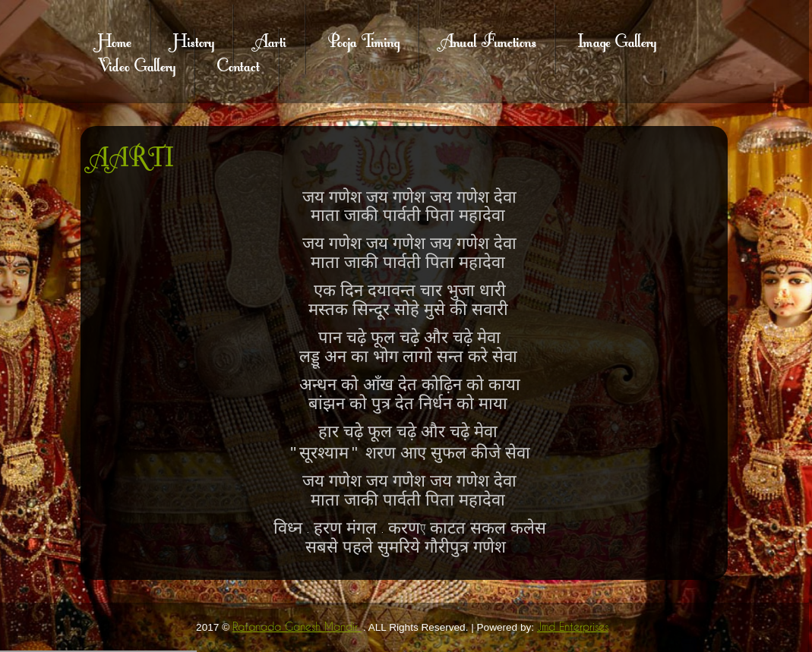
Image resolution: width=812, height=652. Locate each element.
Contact (239, 64)
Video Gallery (137, 64)
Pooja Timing (364, 39)
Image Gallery (617, 39)
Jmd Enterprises (573, 627)
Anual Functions (488, 39)
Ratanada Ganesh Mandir (297, 627)
